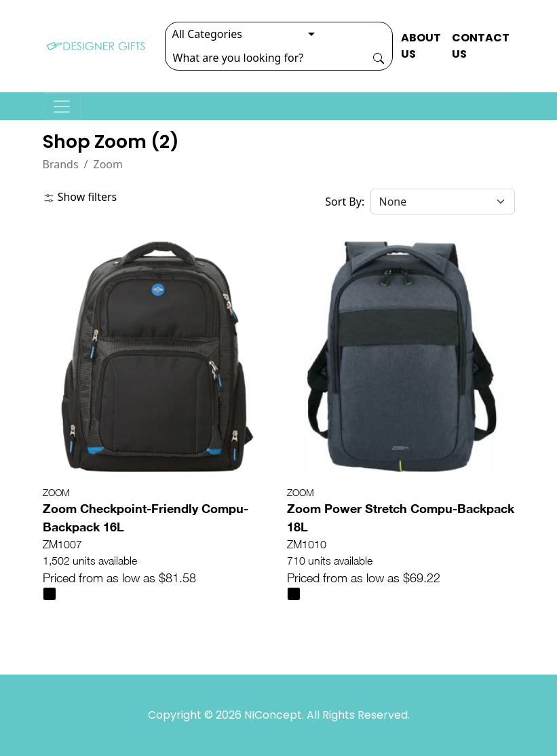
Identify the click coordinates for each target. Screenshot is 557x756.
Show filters (80, 197)
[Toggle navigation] (62, 107)
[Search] (265, 58)
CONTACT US (481, 46)
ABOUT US (421, 46)
